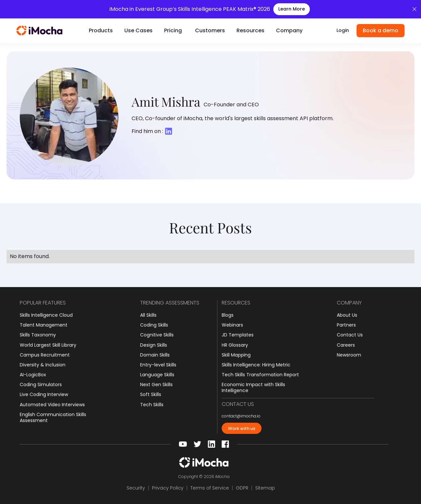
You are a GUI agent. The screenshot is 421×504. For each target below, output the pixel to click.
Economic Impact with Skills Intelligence (253, 387)
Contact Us (350, 335)
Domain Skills (155, 355)
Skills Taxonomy (38, 335)
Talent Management (44, 325)
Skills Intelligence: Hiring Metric (256, 365)
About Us (347, 315)
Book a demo (381, 30)
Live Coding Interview (44, 394)
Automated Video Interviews (52, 405)
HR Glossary (235, 345)
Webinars (232, 325)
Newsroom (349, 355)
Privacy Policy (168, 488)
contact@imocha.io (241, 416)
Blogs (228, 315)
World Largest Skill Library (48, 345)
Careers (346, 345)
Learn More (292, 9)
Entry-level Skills (158, 365)
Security (136, 488)
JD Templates (238, 335)
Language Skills (157, 375)
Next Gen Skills (156, 385)
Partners (346, 325)
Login (343, 30)
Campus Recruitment (45, 355)
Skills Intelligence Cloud (46, 315)
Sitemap (265, 488)
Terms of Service (210, 488)
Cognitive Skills (157, 335)
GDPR (242, 488)
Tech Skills (152, 405)
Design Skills (154, 345)
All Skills (148, 315)
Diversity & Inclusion (43, 365)
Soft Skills (151, 394)
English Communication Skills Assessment (53, 417)
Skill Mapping (236, 355)
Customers (210, 30)
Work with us (242, 428)
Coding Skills (154, 325)
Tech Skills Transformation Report (260, 375)
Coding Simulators (41, 385)
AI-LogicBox (33, 375)
